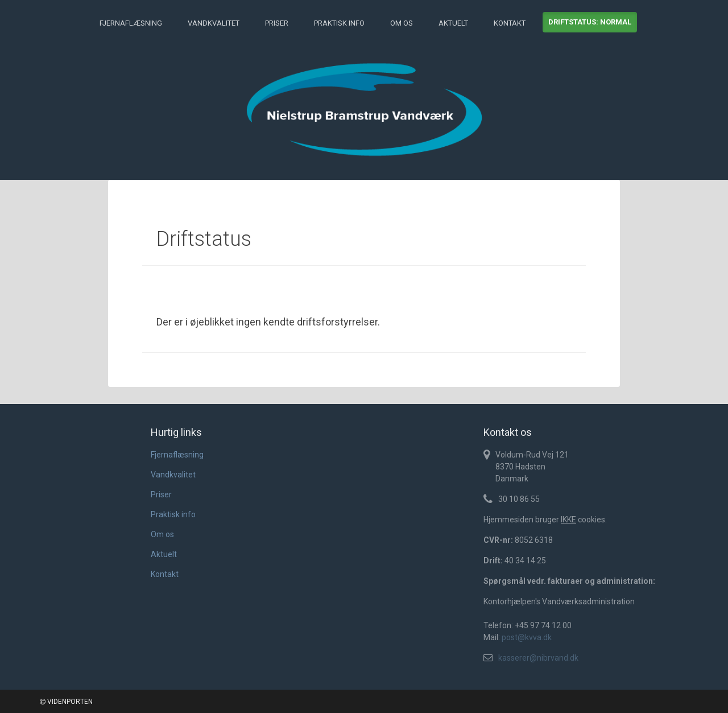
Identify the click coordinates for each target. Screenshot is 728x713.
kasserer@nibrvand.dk (538, 658)
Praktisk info (339, 23)
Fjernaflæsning (131, 23)
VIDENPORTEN (66, 702)
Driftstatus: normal (590, 22)
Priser (277, 23)
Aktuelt (453, 23)
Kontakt (510, 23)
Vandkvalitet (214, 23)
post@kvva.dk (527, 637)
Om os (402, 23)
